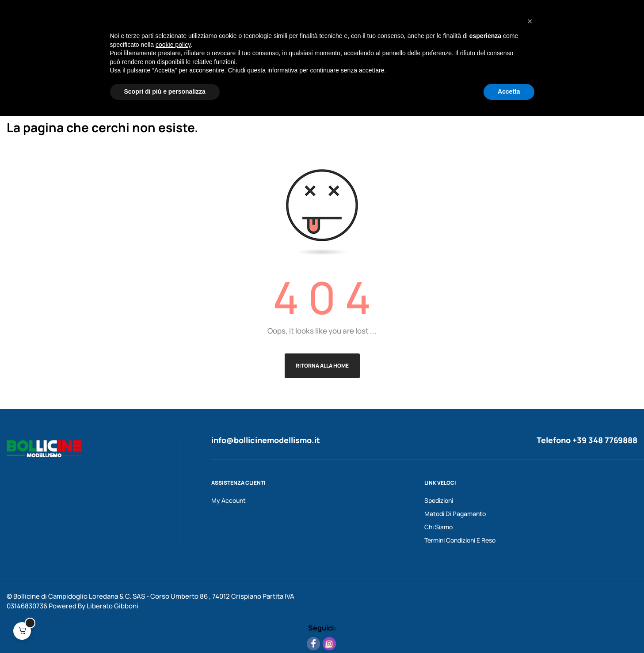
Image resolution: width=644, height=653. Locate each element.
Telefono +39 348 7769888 (587, 440)
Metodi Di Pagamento (455, 514)
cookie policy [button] (173, 582)
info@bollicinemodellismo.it (266, 440)
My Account (229, 500)
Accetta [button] (509, 629)
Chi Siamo (438, 527)
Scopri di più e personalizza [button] (165, 629)
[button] (530, 558)
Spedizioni (439, 500)
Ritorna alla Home (322, 366)
